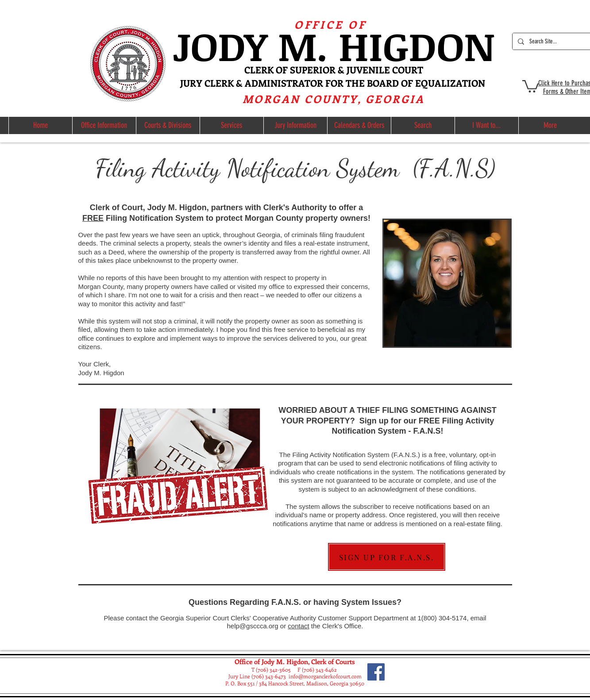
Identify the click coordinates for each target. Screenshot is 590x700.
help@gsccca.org (253, 626)
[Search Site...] (552, 41)
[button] (530, 86)
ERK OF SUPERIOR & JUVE (312, 69)
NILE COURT (396, 69)
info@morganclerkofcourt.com (325, 676)
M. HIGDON (386, 45)
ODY (234, 45)
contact (298, 626)
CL (250, 69)
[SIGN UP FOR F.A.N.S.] (387, 557)
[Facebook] (376, 672)
